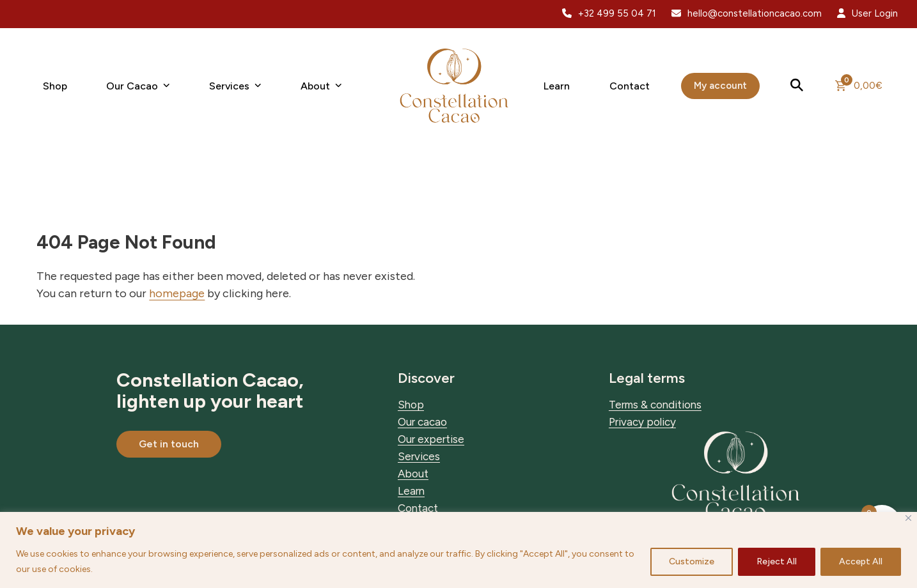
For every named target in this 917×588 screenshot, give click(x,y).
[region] (458, 550)
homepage (177, 293)
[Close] (908, 518)
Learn (411, 491)
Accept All (861, 561)
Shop (411, 405)
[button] (797, 86)
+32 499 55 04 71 (617, 13)
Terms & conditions (655, 405)
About (413, 474)
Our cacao (422, 422)
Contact (418, 508)
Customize (692, 561)
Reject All (777, 561)
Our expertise (431, 439)
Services (419, 456)
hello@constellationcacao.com (755, 13)
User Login (875, 13)
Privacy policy (642, 422)
